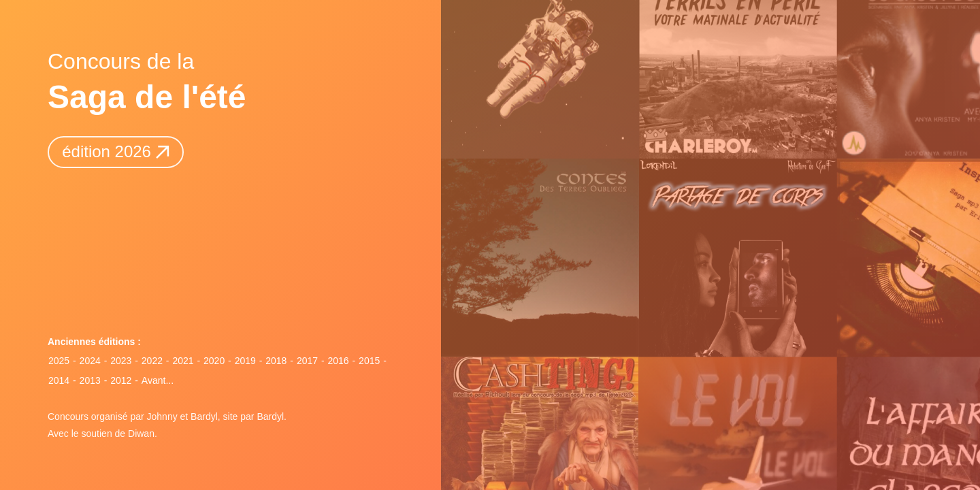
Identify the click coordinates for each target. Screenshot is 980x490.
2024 (90, 361)
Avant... (158, 380)
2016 (338, 361)
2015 (369, 361)
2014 (59, 380)
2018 (276, 361)
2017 (307, 361)
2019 (245, 361)
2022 (152, 361)
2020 (214, 361)
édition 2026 (115, 151)
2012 (121, 380)
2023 (121, 361)
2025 (59, 361)
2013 (90, 380)
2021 (183, 361)
